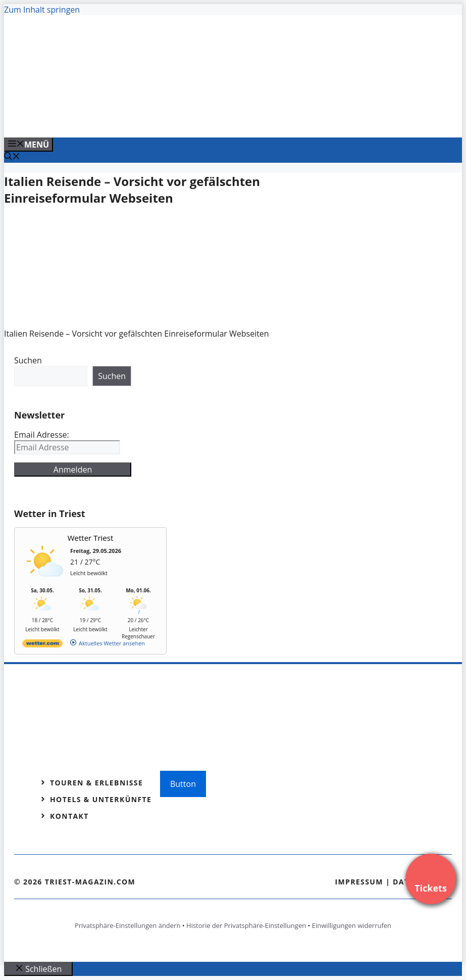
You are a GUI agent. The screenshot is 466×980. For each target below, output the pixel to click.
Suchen (28, 360)
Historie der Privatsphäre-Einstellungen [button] (246, 925)
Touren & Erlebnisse (96, 783)
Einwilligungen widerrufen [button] (352, 925)
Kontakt (69, 816)
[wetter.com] (42, 645)
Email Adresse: (42, 435)
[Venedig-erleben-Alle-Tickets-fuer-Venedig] (208, 119)
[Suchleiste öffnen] (12, 157)
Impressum (359, 882)
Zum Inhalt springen (42, 10)
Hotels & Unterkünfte (101, 799)
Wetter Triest (91, 538)
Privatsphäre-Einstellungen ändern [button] (127, 925)
